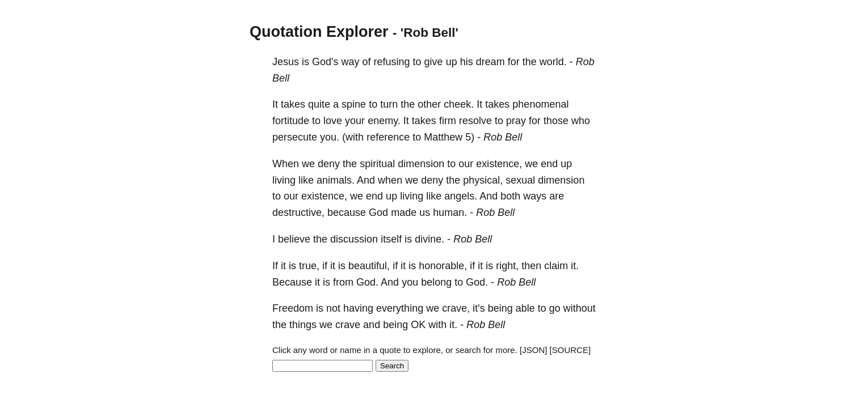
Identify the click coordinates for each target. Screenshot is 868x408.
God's (325, 62)
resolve (475, 121)
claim (556, 266)
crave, (456, 308)
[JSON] (533, 350)
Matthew (443, 137)
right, (507, 266)
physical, (483, 180)
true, (309, 266)
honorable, (443, 266)
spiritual (377, 164)
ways (535, 196)
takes (293, 104)
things (303, 325)
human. (450, 212)
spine (354, 104)
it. (575, 266)
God (378, 212)
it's (479, 308)
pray (516, 121)
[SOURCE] (570, 350)
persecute (295, 137)
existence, (499, 164)
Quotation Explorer (319, 32)
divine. (429, 239)
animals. (336, 180)
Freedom (293, 308)
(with (353, 137)
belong (436, 282)
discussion (354, 239)
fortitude (291, 121)
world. (553, 62)
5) (470, 137)
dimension (421, 164)
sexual (520, 180)
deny (329, 164)
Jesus (286, 62)
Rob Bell (503, 137)
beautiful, (369, 266)
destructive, (298, 212)
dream (490, 62)
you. (330, 137)
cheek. (459, 104)
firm (448, 121)
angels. (461, 196)
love (333, 121)
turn (389, 104)
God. (367, 282)
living (284, 180)
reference (388, 137)
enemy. (384, 121)
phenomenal (540, 104)
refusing (392, 62)
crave (348, 325)
